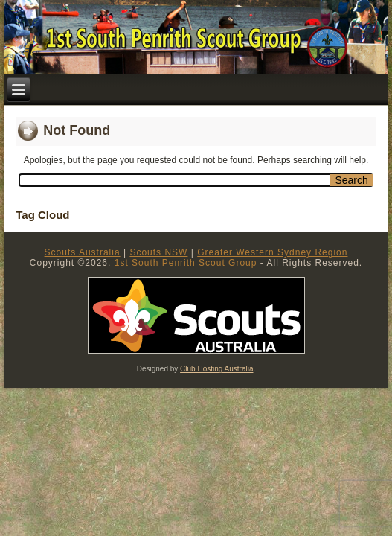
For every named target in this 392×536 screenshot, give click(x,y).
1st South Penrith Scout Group (186, 263)
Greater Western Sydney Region (272, 252)
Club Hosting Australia (216, 369)
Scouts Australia (83, 252)
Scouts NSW (158, 252)
